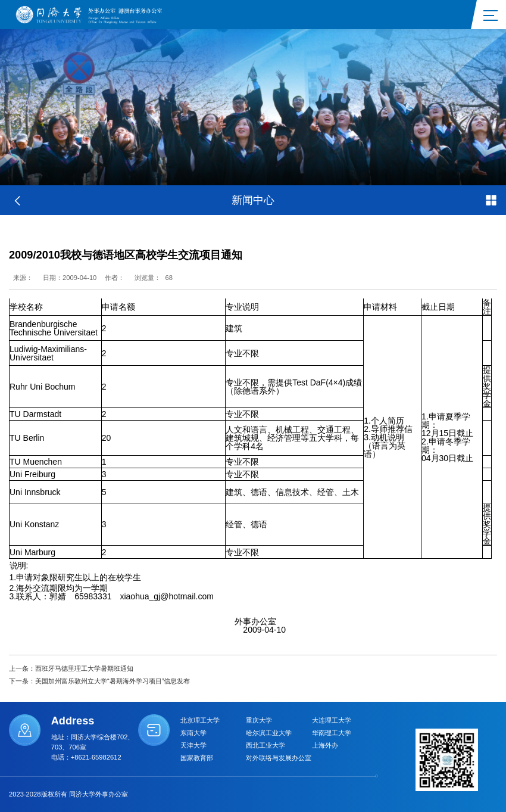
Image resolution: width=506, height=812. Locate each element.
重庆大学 (259, 720)
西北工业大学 (266, 745)
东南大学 (193, 733)
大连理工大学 (332, 720)
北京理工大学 (200, 720)
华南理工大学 (332, 733)
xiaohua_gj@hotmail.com (166, 596)
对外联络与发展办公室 (279, 758)
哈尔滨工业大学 (269, 733)
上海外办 (325, 745)
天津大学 (193, 745)
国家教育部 (197, 758)
